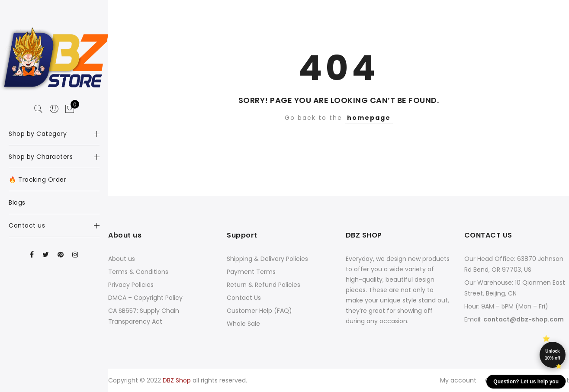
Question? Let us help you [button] (526, 382)
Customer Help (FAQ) (259, 311)
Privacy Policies (131, 285)
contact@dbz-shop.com (524, 319)
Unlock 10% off (553, 355)
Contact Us (244, 298)
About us (122, 259)
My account (458, 380)
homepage (369, 118)
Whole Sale (243, 324)
